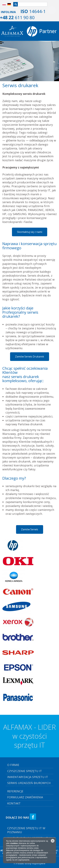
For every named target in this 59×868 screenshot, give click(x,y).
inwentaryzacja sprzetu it (28, 777)
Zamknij (53, 841)
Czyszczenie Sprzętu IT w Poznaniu (26, 830)
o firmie (13, 765)
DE (8, 4)
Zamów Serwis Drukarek (30, 357)
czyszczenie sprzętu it (25, 771)
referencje (15, 791)
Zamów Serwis (30, 529)
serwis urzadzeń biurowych (29, 783)
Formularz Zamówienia (25, 797)
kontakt (14, 803)
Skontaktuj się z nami (30, 232)
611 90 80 (17, 17)
